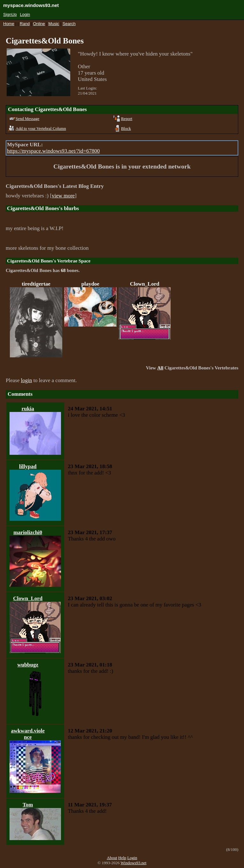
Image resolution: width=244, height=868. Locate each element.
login (27, 380)
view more (63, 196)
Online (39, 24)
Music (54, 24)
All (160, 368)
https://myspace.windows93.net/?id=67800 (53, 151)
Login (25, 14)
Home (9, 24)
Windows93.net (134, 863)
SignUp (10, 14)
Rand (25, 24)
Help (122, 858)
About (112, 858)
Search (69, 24)
